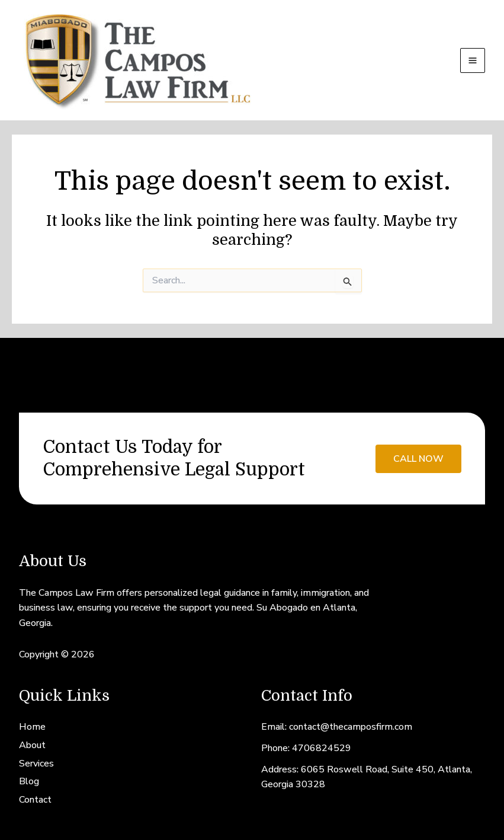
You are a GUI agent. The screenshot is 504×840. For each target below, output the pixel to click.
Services (36, 764)
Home (32, 727)
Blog (29, 781)
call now (418, 459)
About (32, 745)
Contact (35, 800)
